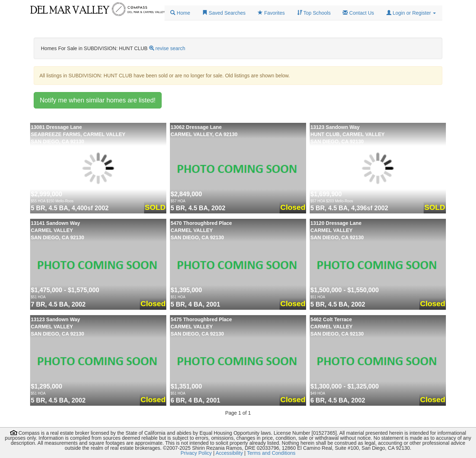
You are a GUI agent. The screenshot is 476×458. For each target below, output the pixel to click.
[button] (411, 13)
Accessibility (229, 453)
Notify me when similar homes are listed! (98, 100)
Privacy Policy (196, 453)
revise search (170, 48)
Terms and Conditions (271, 453)
